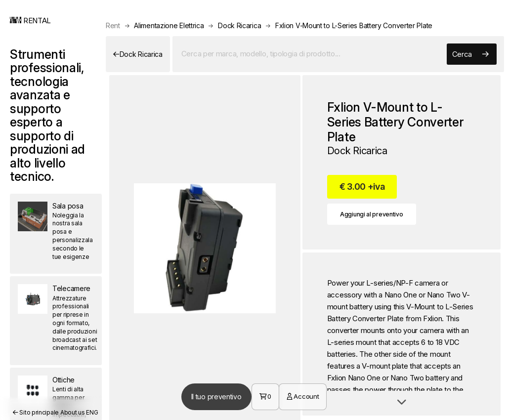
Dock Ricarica (239, 25)
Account (303, 396)
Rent (113, 25)
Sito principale (36, 412)
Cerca (470, 54)
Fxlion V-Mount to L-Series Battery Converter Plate (354, 25)
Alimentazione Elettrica (169, 25)
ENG (92, 412)
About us (73, 412)
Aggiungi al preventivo (371, 214)
